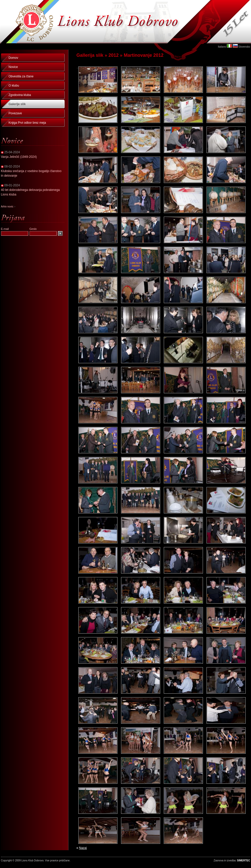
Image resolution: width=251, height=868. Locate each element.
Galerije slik (17, 104)
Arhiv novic (7, 207)
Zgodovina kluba (20, 95)
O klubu (14, 86)
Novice (13, 67)
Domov (13, 58)
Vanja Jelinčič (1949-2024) (19, 157)
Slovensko (244, 47)
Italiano (222, 47)
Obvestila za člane (21, 76)
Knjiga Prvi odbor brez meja (27, 123)
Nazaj (83, 848)
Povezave (15, 113)
